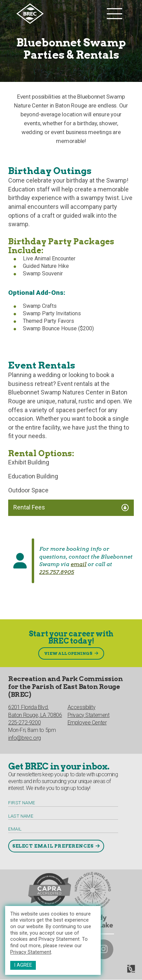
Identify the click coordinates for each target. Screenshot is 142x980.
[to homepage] (60, 14)
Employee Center (87, 723)
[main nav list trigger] (115, 14)
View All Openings (68, 653)
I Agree (23, 965)
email (79, 564)
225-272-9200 (24, 723)
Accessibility (82, 707)
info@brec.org (25, 738)
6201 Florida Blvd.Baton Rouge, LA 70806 (35, 711)
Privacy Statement (31, 952)
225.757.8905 (57, 572)
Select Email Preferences (53, 846)
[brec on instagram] (103, 949)
